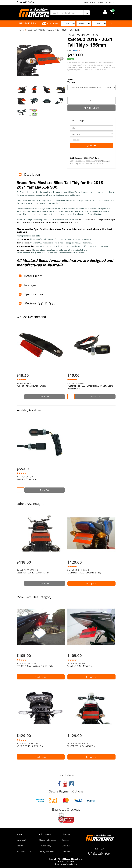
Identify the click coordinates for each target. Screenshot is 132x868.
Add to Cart (91, 108)
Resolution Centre (24, 851)
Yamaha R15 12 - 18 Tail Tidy (80, 666)
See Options (91, 583)
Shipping (112, 2)
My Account (21, 840)
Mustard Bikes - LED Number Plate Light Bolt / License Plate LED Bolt (91, 387)
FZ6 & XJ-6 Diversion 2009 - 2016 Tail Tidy (35, 666)
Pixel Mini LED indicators (27, 479)
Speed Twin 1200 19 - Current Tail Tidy (33, 573)
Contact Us (103, 2)
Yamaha (51, 30)
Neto (75, 864)
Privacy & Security (46, 851)
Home (21, 30)
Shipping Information (48, 840)
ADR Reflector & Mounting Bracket (32, 386)
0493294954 (27, 2)
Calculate (91, 146)
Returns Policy (45, 846)
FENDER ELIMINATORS (36, 30)
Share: (75, 50)
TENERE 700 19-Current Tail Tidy (81, 746)
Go (111, 23)
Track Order (21, 846)
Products (28, 23)
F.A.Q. (95, 2)
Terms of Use (67, 851)
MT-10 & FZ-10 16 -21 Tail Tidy (30, 746)
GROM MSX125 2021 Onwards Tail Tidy (84, 573)
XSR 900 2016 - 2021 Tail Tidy (69, 30)
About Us (87, 2)
